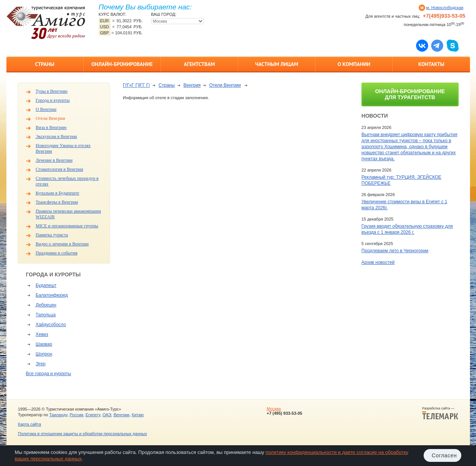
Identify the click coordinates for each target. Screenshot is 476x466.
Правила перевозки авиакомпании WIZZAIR (68, 214)
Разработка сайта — (440, 413)
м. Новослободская (445, 8)
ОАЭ (107, 415)
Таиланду (58, 415)
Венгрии (121, 415)
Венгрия (192, 85)
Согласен (444, 455)
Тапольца (46, 315)
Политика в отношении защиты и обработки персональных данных (83, 434)
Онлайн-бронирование (122, 64)
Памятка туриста (52, 235)
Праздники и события (57, 253)
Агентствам (199, 64)
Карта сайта (30, 424)
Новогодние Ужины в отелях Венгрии (63, 148)
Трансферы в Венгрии (57, 202)
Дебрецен (46, 305)
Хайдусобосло (51, 325)
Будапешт (46, 285)
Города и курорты (53, 100)
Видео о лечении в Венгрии (62, 244)
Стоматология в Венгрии (60, 169)
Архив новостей (378, 262)
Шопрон (44, 354)
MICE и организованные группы (67, 226)
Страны (45, 64)
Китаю (138, 415)
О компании (354, 64)
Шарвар (44, 344)
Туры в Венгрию (52, 91)
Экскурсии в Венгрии (57, 136)
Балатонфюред (52, 295)
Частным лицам (277, 64)
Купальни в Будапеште (58, 193)
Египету (93, 415)
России (77, 415)
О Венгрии (46, 109)
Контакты (431, 64)
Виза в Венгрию (51, 127)
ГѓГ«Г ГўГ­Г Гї (136, 85)
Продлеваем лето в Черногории (395, 251)
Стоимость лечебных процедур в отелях (67, 181)
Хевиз (42, 334)
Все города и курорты (49, 374)
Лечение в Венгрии (54, 160)
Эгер (41, 364)
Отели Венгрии (51, 118)
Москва (274, 409)
